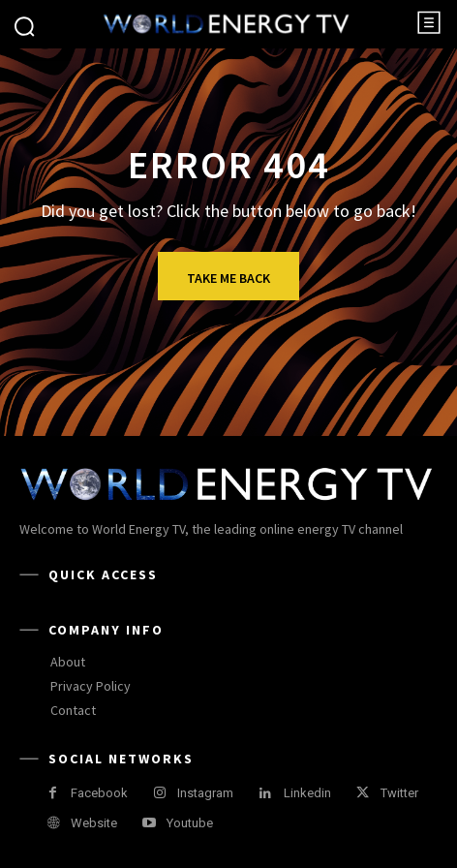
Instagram (205, 793)
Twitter (399, 793)
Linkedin (307, 793)
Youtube (190, 823)
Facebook (99, 793)
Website (94, 823)
